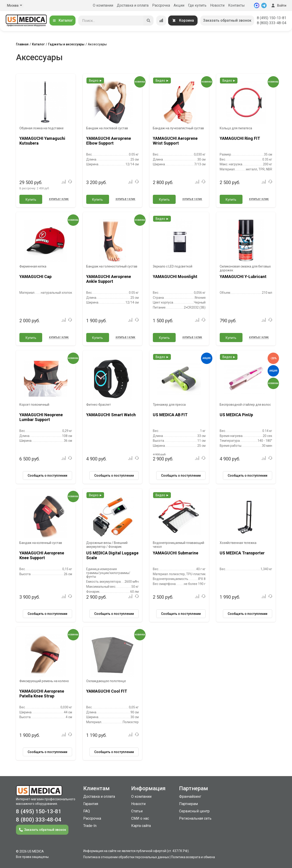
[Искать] (149, 21)
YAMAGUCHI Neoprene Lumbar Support (41, 417)
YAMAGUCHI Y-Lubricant (243, 277)
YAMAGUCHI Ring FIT (240, 138)
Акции (179, 5)
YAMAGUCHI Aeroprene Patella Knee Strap (42, 694)
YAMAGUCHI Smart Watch (111, 415)
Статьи (137, 811)
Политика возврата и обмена (193, 857)
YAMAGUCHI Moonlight (175, 277)
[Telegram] (264, 5)
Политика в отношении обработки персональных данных (126, 857)
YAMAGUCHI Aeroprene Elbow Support (109, 141)
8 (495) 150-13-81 (272, 18)
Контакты (236, 5)
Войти (278, 5)
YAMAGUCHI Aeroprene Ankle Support (109, 279)
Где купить (197, 5)
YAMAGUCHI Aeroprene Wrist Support (175, 141)
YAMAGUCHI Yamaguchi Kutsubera (42, 141)
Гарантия (91, 804)
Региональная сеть (195, 818)
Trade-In (90, 826)
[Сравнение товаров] (161, 21)
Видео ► (96, 81)
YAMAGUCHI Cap (35, 277)
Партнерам (188, 804)
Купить (31, 200)
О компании (103, 5)
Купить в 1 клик (59, 199)
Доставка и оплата (133, 5)
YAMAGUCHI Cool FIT (107, 691)
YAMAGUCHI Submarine (176, 553)
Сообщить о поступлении (47, 476)
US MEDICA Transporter (242, 553)
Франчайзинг (190, 797)
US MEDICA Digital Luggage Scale (112, 555)
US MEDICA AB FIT (170, 415)
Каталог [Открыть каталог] (63, 20)
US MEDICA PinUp (236, 415)
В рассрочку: (34, 188)
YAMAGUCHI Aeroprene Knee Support (42, 555)
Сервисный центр (194, 811)
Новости (217, 5)
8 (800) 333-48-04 (272, 23)
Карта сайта (141, 826)
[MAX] (257, 5)
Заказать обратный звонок (227, 20)
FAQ (87, 811)
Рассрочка (161, 5)
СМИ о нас (140, 818)
